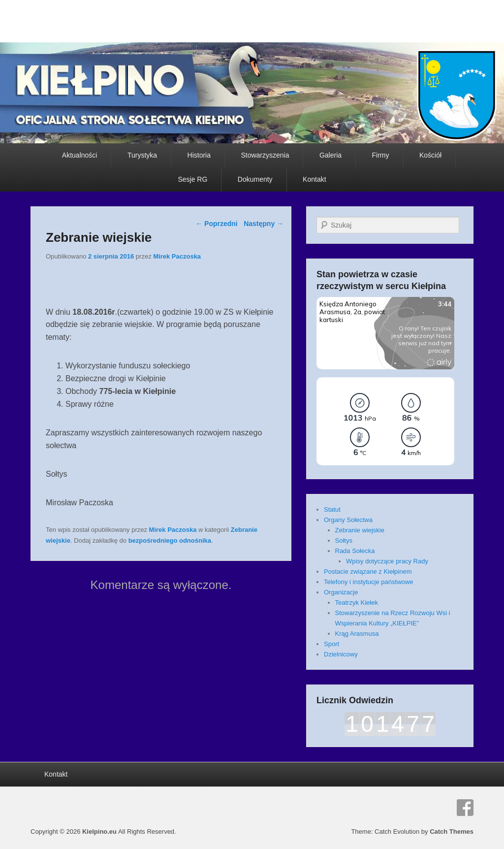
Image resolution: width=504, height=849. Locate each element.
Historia (199, 155)
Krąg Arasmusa (357, 634)
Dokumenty (255, 179)
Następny (264, 224)
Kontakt (314, 179)
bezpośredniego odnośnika (170, 540)
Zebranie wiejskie (360, 530)
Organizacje (341, 592)
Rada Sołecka (355, 551)
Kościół (430, 155)
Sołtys (344, 540)
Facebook (465, 808)
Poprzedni (217, 224)
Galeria (331, 155)
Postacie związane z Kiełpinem (368, 571)
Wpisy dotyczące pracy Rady (387, 561)
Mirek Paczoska (177, 256)
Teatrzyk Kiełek (357, 603)
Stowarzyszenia (265, 155)
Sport (331, 644)
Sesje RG (192, 179)
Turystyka (142, 155)
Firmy (381, 155)
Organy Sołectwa (348, 520)
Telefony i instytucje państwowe (368, 582)
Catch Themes (452, 832)
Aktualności (80, 155)
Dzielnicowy (341, 654)
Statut (332, 509)
